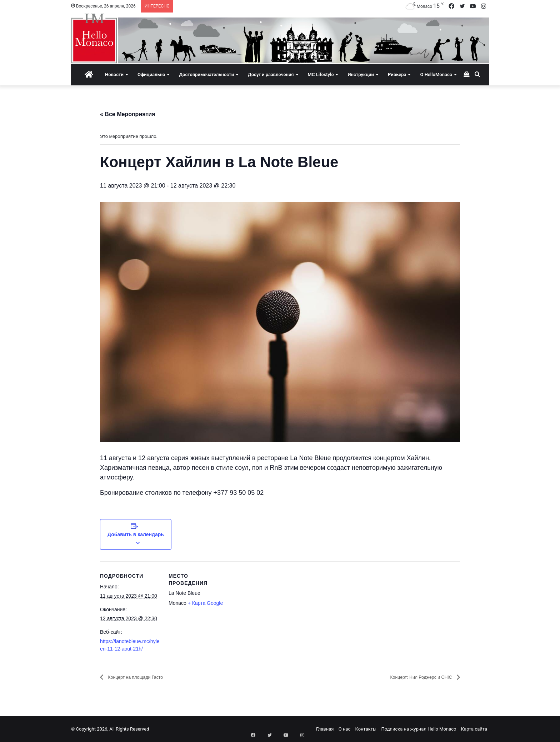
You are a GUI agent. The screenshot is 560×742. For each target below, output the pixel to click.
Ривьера (397, 74)
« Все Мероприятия (128, 114)
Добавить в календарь (136, 534)
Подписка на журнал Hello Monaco (419, 729)
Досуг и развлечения (271, 74)
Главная (325, 729)
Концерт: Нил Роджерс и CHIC (412, 677)
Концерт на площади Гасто (143, 677)
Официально (151, 74)
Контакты (366, 729)
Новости (114, 74)
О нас (345, 729)
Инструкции (361, 74)
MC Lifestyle (321, 74)
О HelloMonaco (436, 74)
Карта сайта (474, 729)
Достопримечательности (206, 74)
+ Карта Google (206, 603)
